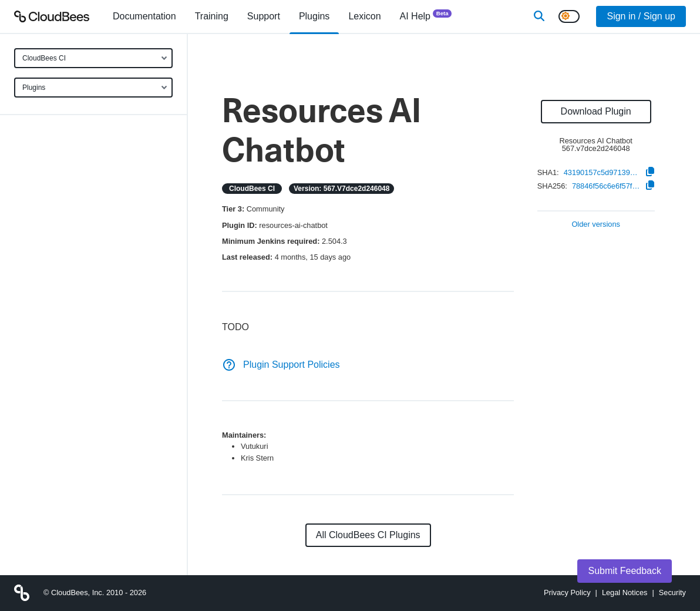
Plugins (34, 88)
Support (264, 16)
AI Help (426, 16)
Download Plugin (596, 111)
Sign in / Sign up (641, 16)
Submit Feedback (625, 571)
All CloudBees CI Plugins (368, 535)
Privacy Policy (567, 592)
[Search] (539, 16)
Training (212, 16)
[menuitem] (144, 16)
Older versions (596, 225)
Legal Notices (625, 592)
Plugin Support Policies (281, 365)
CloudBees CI (44, 58)
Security (672, 592)
